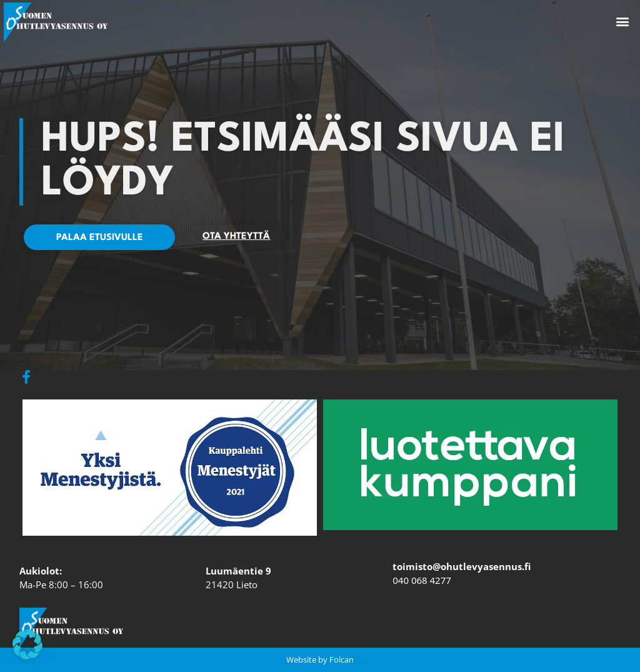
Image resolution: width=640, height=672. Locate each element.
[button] (623, 22)
